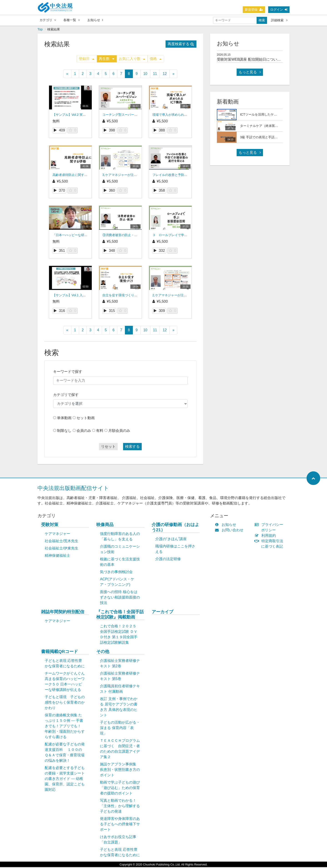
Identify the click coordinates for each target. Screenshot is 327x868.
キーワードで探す (68, 372)
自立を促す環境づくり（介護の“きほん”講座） (135, 296)
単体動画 (64, 419)
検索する (132, 447)
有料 (100, 432)
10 (145, 75)
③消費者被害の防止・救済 (121, 236)
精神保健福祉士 (57, 556)
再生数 (107, 60)
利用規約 (266, 536)
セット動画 (86, 419)
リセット (108, 447)
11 (155, 75)
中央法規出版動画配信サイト (73, 489)
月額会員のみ (119, 432)
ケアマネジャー (57, 535)
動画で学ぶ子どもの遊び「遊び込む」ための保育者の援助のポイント (120, 789)
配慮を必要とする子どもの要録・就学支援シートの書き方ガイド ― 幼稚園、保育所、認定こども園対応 (65, 780)
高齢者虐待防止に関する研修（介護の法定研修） (87, 176)
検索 (262, 20)
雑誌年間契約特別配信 (63, 613)
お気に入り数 (132, 60)
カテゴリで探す (66, 396)
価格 (156, 60)
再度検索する (181, 45)
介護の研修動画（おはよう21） (175, 528)
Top (40, 30)
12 (165, 75)
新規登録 (254, 10)
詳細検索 (279, 20)
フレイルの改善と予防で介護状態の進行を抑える (187, 176)
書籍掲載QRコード (59, 652)
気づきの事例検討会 (116, 573)
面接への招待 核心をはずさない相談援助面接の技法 (120, 598)
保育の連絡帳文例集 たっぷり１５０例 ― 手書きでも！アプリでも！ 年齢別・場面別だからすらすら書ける (65, 727)
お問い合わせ (230, 531)
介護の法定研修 (168, 560)
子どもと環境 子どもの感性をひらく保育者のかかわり (65, 703)
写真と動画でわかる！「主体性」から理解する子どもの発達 (120, 807)
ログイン (279, 10)
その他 (103, 652)
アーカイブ (162, 613)
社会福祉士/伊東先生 (62, 549)
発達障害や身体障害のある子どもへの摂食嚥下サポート (120, 825)
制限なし (64, 432)
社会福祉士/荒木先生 (62, 542)
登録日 (87, 60)
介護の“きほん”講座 (171, 540)
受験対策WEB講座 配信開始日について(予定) (254, 60)
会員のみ (84, 432)
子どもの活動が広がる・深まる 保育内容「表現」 (120, 729)
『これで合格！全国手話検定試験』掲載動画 (120, 615)
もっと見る (250, 73)
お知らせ (95, 20)
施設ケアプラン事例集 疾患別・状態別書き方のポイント (120, 770)
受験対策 (50, 525)
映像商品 (105, 525)
